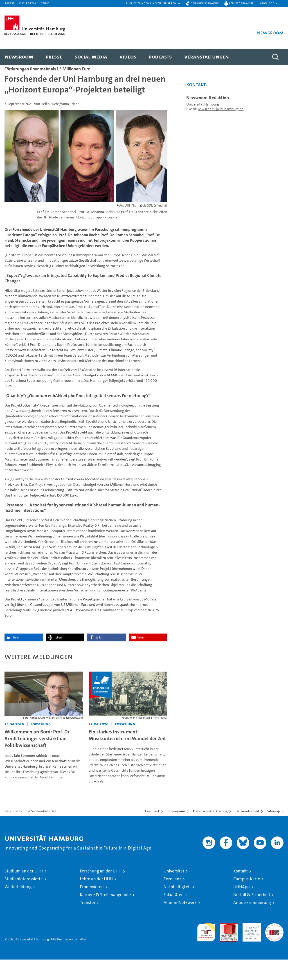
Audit (224, 946)
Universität (174, 891)
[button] (153, 3)
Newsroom (19, 57)
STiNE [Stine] (45, 3)
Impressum (176, 832)
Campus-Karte (247, 899)
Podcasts (160, 57)
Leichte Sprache (241, 3)
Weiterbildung (18, 907)
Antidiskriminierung (252, 923)
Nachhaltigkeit (177, 907)
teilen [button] (17, 658)
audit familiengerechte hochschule (206, 951)
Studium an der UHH (24, 891)
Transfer (88, 923)
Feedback (152, 832)
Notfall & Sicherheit (252, 915)
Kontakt (241, 891)
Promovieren (92, 907)
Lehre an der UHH (96, 899)
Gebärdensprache (205, 3)
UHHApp (242, 907)
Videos (128, 57)
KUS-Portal (28, 3)
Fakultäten (174, 915)
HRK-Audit (251, 946)
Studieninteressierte (24, 899)
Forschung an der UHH (101, 891)
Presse (9, 3)
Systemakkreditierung (274, 946)
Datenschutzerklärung (210, 832)
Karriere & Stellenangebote (105, 915)
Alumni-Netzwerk (180, 923)
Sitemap (274, 832)
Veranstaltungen (207, 57)
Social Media (91, 57)
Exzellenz (172, 899)
